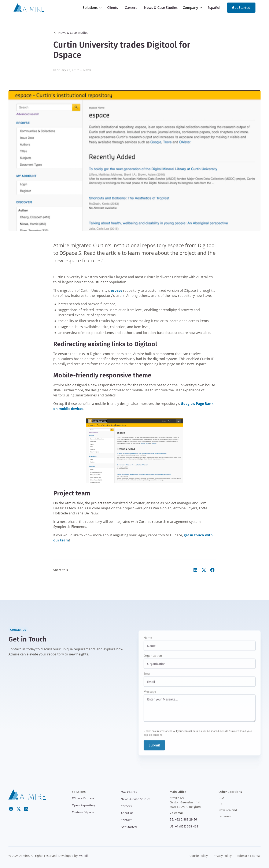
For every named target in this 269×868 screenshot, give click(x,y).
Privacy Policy (222, 856)
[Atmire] (29, 8)
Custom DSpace (83, 812)
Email (148, 678)
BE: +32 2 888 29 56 (183, 819)
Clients (113, 8)
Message (150, 696)
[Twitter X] (19, 809)
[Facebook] (11, 809)
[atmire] (27, 794)
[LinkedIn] (26, 809)
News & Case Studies (161, 8)
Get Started (241, 8)
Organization (153, 660)
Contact (126, 820)
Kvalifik (83, 856)
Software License (249, 856)
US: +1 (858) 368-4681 (185, 826)
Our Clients (129, 792)
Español (214, 8)
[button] (92, 8)
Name (148, 642)
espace (117, 290)
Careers (131, 8)
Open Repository (84, 805)
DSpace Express (83, 798)
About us (127, 813)
